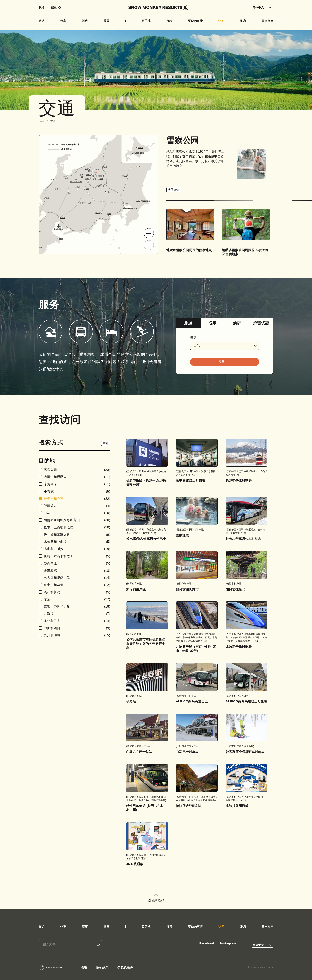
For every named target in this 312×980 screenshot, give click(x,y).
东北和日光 (77, 621)
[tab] (188, 323)
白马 (77, 513)
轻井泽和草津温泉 (77, 535)
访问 (221, 21)
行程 (169, 21)
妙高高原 (77, 563)
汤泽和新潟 (77, 592)
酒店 (85, 21)
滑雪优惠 (261, 323)
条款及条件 (125, 967)
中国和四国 (77, 628)
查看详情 (174, 190)
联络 (41, 7)
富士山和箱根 (77, 585)
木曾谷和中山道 (77, 542)
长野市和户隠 (77, 499)
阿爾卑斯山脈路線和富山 (77, 520)
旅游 (42, 21)
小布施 (77, 491)
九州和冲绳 (77, 635)
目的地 (146, 21)
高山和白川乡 (77, 549)
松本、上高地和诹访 (77, 527)
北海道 (77, 614)
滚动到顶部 (156, 898)
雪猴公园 (77, 470)
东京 (77, 599)
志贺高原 (77, 484)
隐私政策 (102, 967)
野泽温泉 (77, 506)
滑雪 (106, 21)
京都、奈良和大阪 (77, 607)
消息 (243, 21)
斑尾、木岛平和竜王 (77, 556)
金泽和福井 (77, 571)
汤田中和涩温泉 (77, 477)
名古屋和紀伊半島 (77, 578)
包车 (63, 21)
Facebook (207, 943)
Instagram (228, 943)
